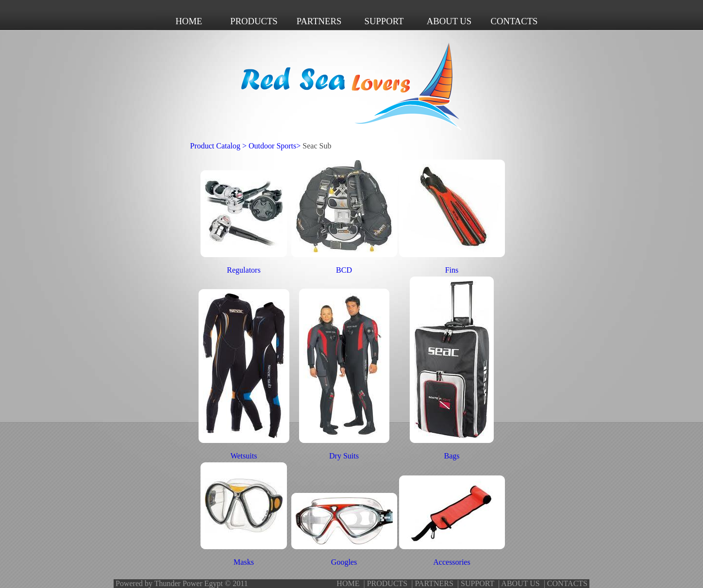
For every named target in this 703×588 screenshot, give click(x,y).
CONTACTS (567, 583)
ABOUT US (520, 583)
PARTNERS (434, 583)
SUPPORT (477, 583)
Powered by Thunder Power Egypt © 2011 (182, 583)
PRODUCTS (387, 583)
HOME (348, 583)
